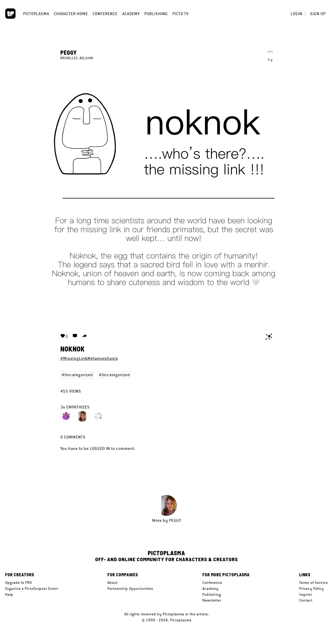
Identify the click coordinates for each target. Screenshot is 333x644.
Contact (306, 600)
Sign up (318, 14)
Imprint (306, 595)
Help (9, 595)
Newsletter (212, 600)
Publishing (156, 14)
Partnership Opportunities (130, 589)
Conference (105, 14)
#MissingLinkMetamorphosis (89, 358)
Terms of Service (313, 583)
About (113, 583)
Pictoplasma (36, 14)
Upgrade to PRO (19, 583)
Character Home (71, 14)
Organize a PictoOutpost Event (32, 589)
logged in (100, 448)
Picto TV (181, 14)
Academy (131, 14)
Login (296, 14)
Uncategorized (79, 375)
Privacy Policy (312, 589)
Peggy (69, 52)
